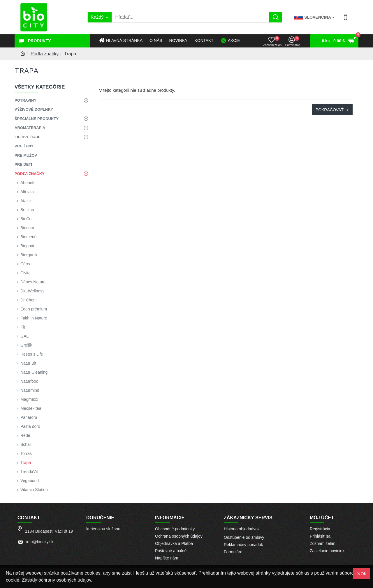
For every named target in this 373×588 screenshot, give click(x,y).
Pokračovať (330, 110)
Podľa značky (45, 54)
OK (364, 574)
